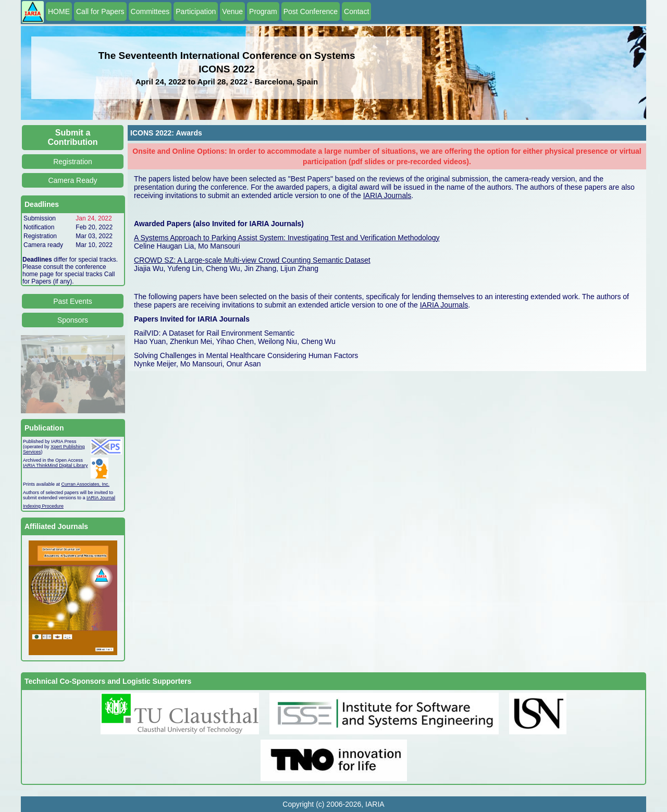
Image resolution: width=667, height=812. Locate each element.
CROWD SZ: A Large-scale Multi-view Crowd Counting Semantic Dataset (252, 260)
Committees (150, 11)
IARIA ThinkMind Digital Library (55, 465)
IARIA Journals (387, 195)
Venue (232, 11)
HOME (59, 11)
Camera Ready (72, 180)
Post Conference (311, 11)
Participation (196, 11)
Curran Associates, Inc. (86, 484)
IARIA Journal (101, 498)
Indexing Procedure (43, 506)
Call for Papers (100, 11)
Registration (73, 162)
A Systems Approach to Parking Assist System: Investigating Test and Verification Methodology (287, 238)
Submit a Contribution (73, 137)
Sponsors (73, 320)
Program (263, 11)
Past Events (73, 301)
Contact (356, 11)
